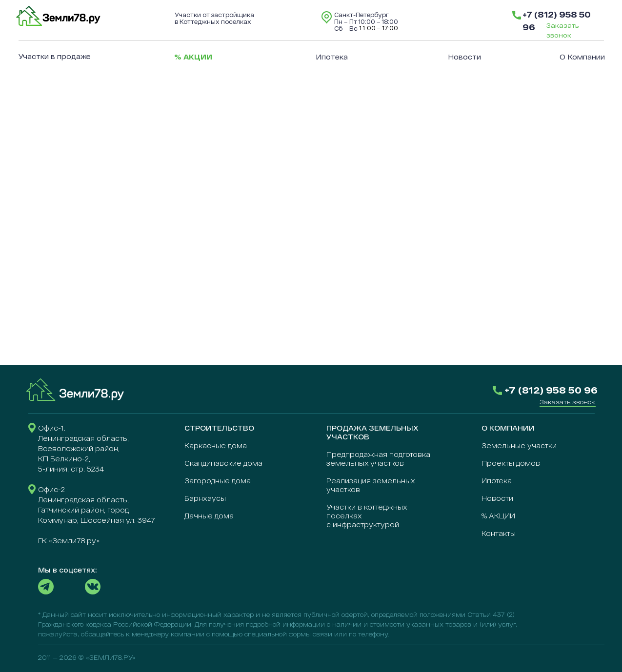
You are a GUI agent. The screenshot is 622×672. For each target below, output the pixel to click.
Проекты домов (511, 463)
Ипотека (332, 57)
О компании (582, 57)
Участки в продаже (55, 56)
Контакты (499, 533)
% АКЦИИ (498, 516)
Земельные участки (519, 445)
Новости (464, 57)
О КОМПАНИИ (508, 428)
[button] (567, 402)
